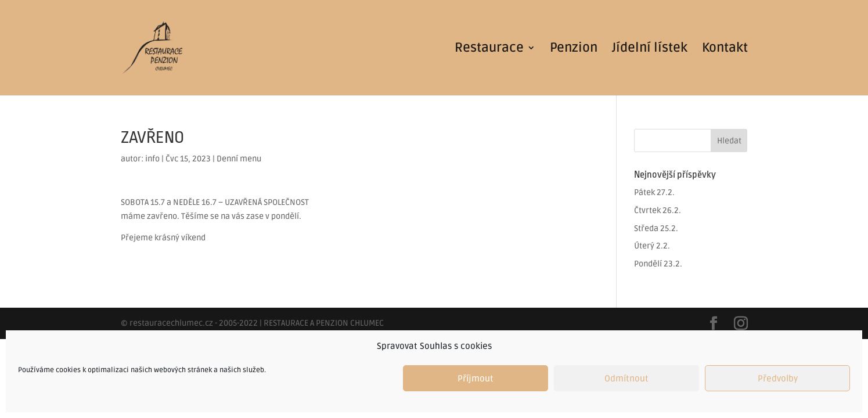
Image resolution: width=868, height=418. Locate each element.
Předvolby (778, 379)
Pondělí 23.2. (658, 264)
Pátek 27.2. (654, 192)
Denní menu (239, 159)
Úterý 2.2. (652, 246)
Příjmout (476, 379)
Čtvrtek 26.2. (658, 210)
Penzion (574, 49)
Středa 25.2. (656, 228)
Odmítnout (626, 379)
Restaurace (489, 49)
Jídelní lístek (650, 49)
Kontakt (725, 49)
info (152, 159)
